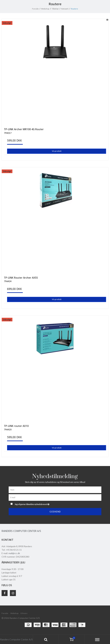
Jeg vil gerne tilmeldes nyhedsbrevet (40, 504)
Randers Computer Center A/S (21, 531)
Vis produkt (57, 151)
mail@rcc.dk (14, 553)
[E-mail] (55, 497)
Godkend (55, 512)
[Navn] (55, 490)
